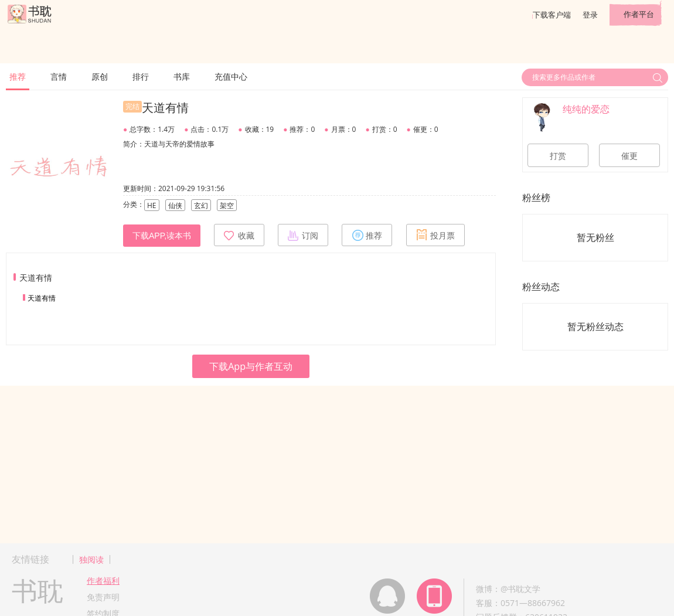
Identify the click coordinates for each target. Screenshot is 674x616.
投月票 (435, 235)
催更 (629, 156)
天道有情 (42, 298)
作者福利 (103, 581)
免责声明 (103, 597)
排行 (141, 76)
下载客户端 (552, 15)
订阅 (303, 235)
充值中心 (231, 76)
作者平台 (639, 14)
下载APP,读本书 (162, 236)
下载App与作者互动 (251, 366)
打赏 (558, 156)
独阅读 (91, 559)
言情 (59, 76)
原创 (100, 76)
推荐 (18, 76)
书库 (182, 76)
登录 (590, 15)
